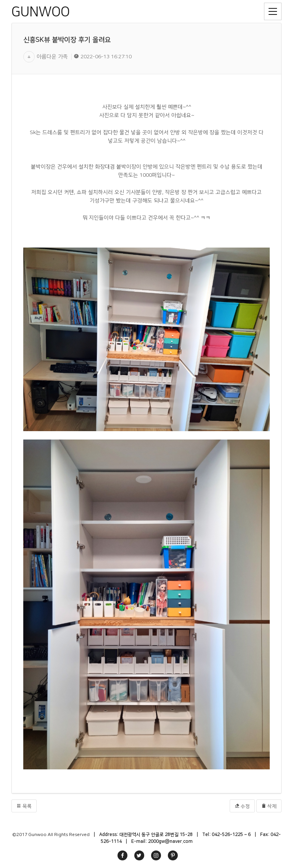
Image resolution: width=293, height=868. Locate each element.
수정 (242, 806)
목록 (24, 806)
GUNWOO (41, 12)
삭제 (269, 806)
